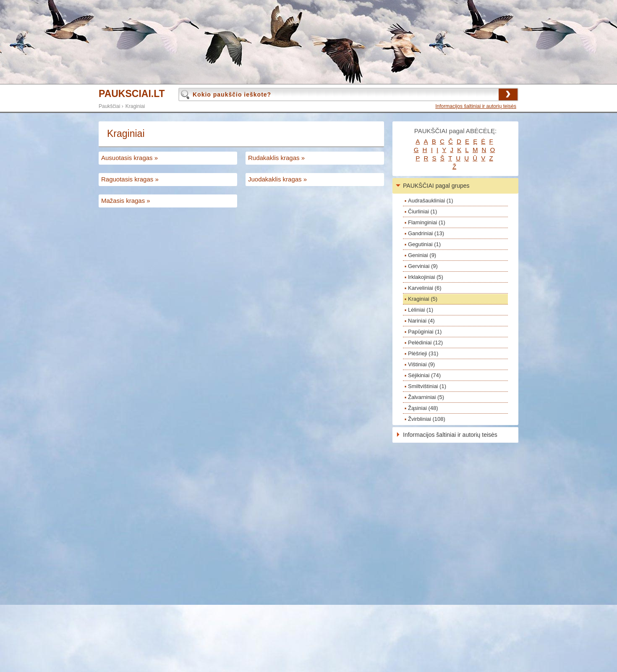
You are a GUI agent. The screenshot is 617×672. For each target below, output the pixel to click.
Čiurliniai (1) (422, 211)
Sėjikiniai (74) (424, 375)
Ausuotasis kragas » (129, 158)
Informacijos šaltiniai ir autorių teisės (476, 106)
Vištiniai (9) (421, 364)
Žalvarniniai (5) (426, 397)
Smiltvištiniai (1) (427, 386)
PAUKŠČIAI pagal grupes (436, 186)
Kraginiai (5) (423, 299)
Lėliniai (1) (421, 310)
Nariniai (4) (421, 321)
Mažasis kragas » (126, 201)
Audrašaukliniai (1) (431, 201)
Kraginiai (135, 106)
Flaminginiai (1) (427, 222)
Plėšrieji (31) (423, 353)
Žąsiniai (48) (423, 408)
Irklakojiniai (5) (426, 277)
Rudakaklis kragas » (276, 158)
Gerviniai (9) (423, 266)
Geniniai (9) (422, 255)
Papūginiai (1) (425, 332)
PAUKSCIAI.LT (132, 94)
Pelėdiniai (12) (425, 343)
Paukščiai (109, 106)
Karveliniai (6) (425, 288)
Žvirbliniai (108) (427, 419)
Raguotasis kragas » (130, 179)
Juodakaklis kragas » (277, 179)
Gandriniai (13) (426, 233)
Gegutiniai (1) (424, 244)
